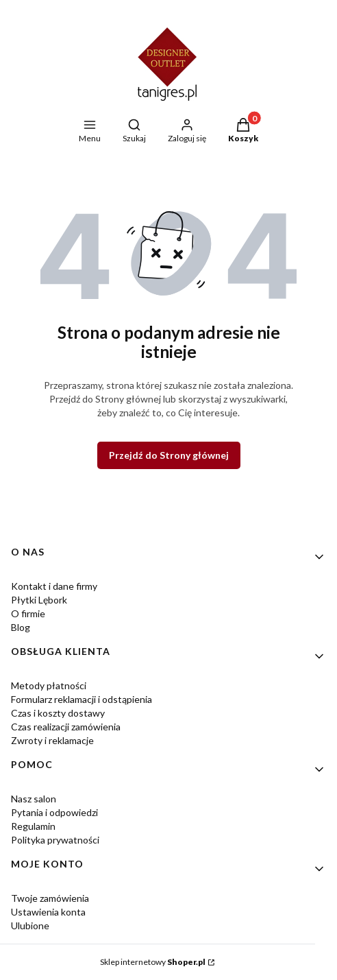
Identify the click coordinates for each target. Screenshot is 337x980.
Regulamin (33, 826)
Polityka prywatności (55, 840)
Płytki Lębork (39, 600)
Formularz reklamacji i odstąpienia (82, 699)
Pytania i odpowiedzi (54, 812)
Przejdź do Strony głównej (169, 455)
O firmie (28, 613)
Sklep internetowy (153, 962)
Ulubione (30, 925)
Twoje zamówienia (50, 898)
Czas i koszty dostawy (58, 713)
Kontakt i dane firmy (54, 586)
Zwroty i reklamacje (52, 740)
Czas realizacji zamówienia (66, 727)
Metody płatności (49, 685)
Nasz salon (34, 799)
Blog (21, 627)
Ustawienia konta (48, 912)
